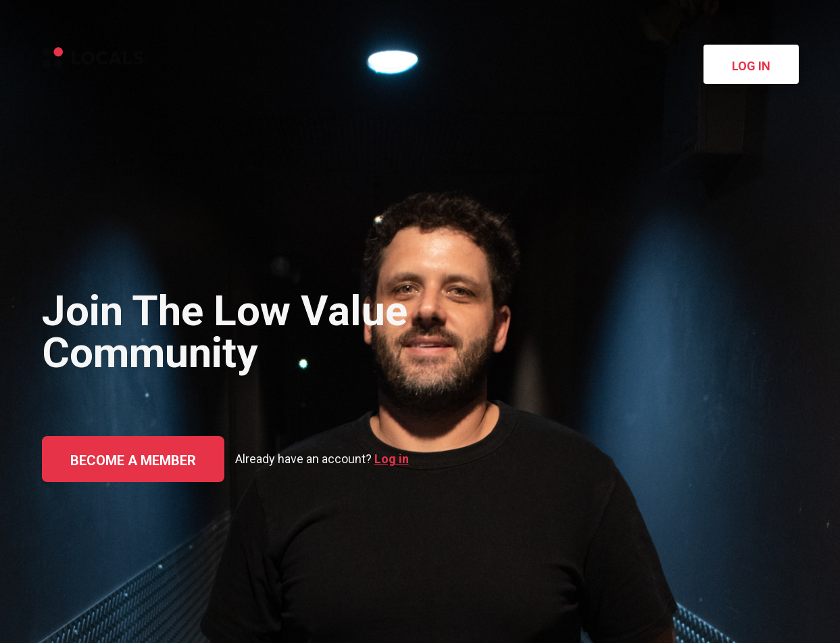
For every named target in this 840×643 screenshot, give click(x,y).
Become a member (133, 460)
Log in (751, 66)
